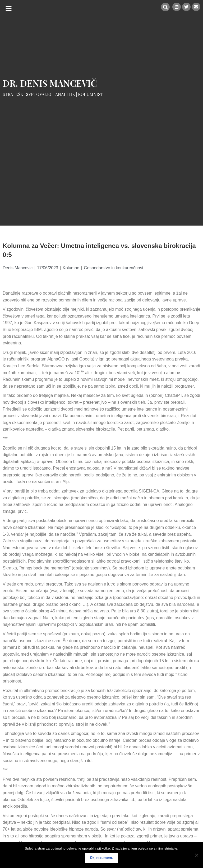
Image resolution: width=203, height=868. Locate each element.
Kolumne (71, 268)
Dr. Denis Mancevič (50, 83)
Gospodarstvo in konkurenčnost (114, 268)
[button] (9, 9)
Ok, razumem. (101, 858)
